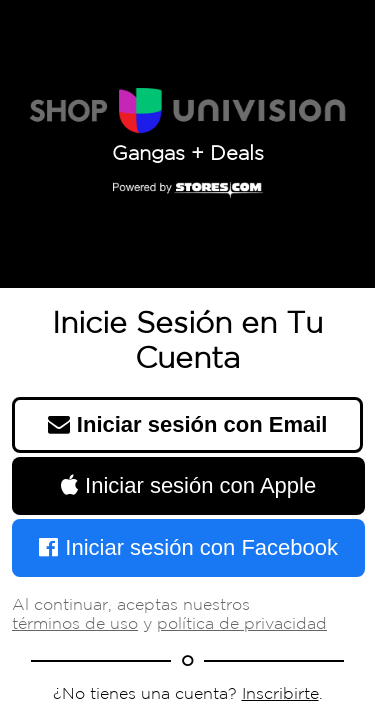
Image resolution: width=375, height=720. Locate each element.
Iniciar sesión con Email (188, 424)
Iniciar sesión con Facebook (188, 547)
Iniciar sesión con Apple (188, 485)
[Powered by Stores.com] (188, 191)
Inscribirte (280, 694)
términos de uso (75, 624)
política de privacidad (242, 624)
